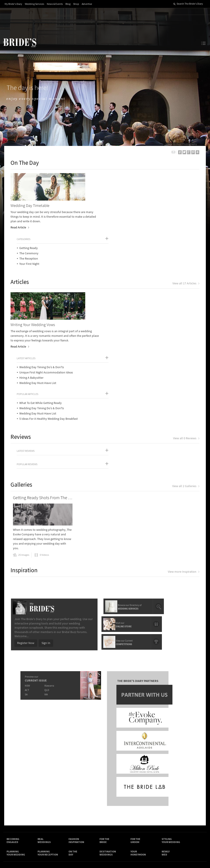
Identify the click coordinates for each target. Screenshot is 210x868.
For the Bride (104, 741)
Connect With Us (176, 777)
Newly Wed (166, 754)
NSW (27, 586)
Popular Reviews (28, 367)
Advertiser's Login (51, 779)
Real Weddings (44, 741)
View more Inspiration (183, 472)
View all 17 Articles (186, 248)
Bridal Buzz (173, 786)
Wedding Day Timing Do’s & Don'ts (137, 269)
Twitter (186, 793)
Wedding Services (34, 4)
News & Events (55, 4)
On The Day (25, 163)
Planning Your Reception (48, 754)
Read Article (20, 228)
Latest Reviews (26, 353)
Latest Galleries (82, 788)
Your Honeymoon (138, 754)
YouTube (186, 800)
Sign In (46, 543)
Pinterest (173, 800)
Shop (76, 4)
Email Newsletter (173, 807)
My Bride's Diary (13, 4)
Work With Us (15, 793)
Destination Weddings (108, 754)
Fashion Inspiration (76, 741)
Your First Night (124, 202)
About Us (13, 779)
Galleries (22, 387)
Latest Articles (121, 261)
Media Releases (82, 779)
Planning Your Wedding (16, 754)
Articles (20, 247)
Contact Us (14, 784)
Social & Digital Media (53, 788)
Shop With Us (113, 779)
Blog (68, 4)
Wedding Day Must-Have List (133, 285)
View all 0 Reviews (186, 341)
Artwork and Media (117, 784)
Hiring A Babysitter (126, 280)
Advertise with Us (18, 788)
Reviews (21, 339)
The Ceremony (124, 191)
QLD (47, 590)
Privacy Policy (146, 779)
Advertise (87, 4)
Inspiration (25, 471)
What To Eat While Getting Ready (135, 305)
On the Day (73, 754)
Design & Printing (51, 784)
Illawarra (49, 586)
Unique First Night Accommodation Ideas (141, 275)
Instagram (173, 793)
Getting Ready (123, 186)
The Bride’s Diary (20, 43)
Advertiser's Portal (117, 788)
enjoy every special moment (37, 99)
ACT (27, 590)
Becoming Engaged (13, 741)
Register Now (25, 543)
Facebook (186, 786)
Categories (118, 177)
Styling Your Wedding (171, 741)
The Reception (124, 197)
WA (46, 595)
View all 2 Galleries (186, 389)
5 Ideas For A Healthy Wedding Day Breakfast (143, 321)
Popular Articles (122, 296)
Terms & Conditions (150, 784)
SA (26, 595)
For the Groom (135, 741)
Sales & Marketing (51, 793)
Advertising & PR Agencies (83, 794)
